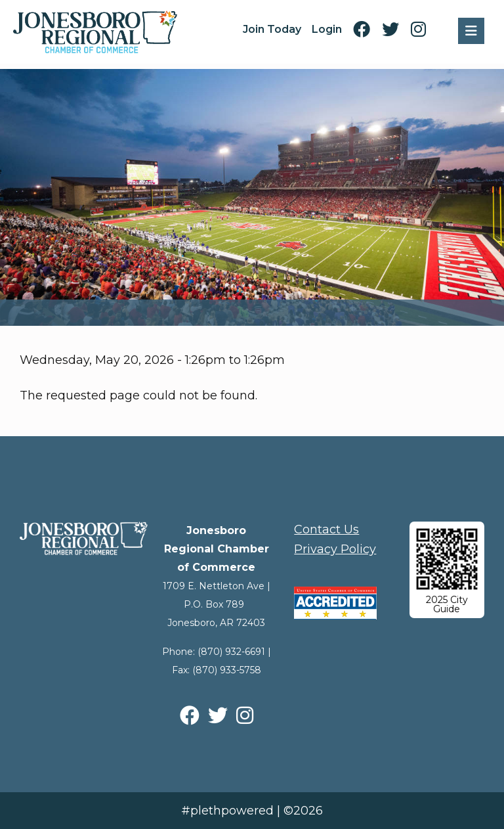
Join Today (272, 29)
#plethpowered (227, 811)
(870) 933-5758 (227, 670)
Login (327, 29)
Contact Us (326, 529)
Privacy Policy (335, 549)
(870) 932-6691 (231, 652)
